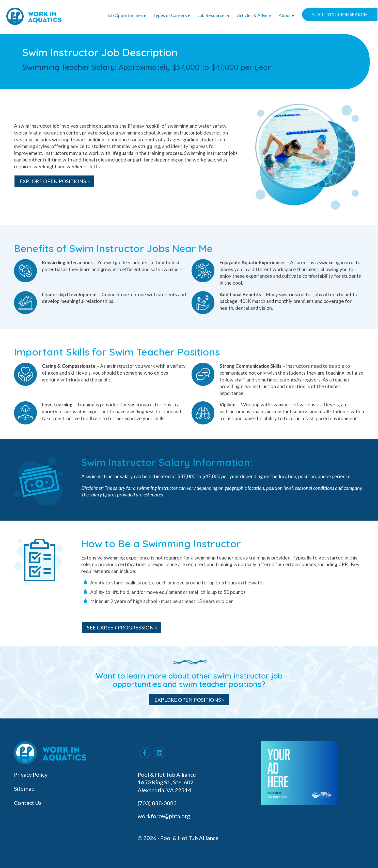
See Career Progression (120, 627)
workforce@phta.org (164, 816)
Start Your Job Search (340, 14)
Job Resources (213, 15)
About (286, 15)
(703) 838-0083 (158, 803)
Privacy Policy (31, 775)
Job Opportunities (126, 15)
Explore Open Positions (188, 700)
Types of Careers (171, 15)
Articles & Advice (254, 15)
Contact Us (28, 803)
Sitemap (24, 789)
